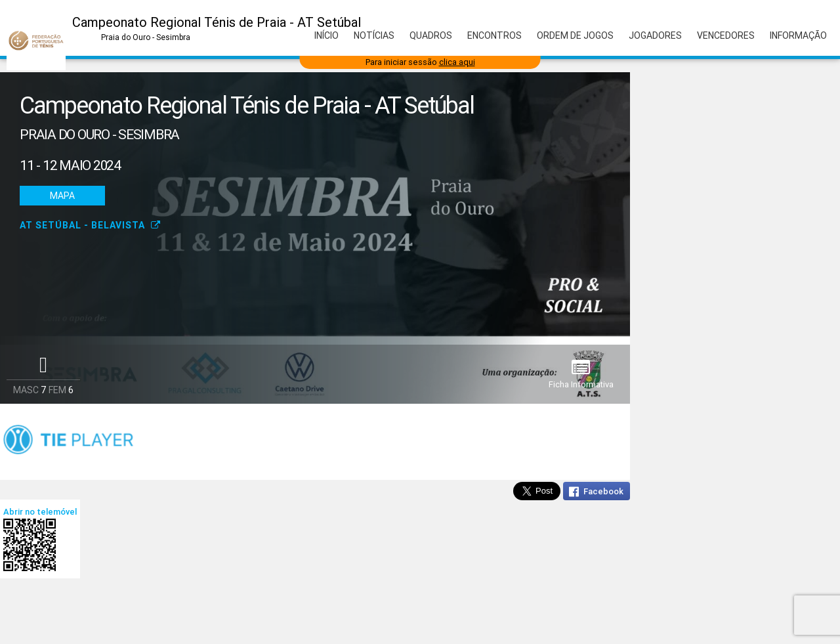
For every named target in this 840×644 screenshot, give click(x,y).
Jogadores (655, 35)
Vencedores (726, 35)
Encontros (494, 35)
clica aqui (457, 62)
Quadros (431, 35)
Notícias (374, 35)
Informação (798, 35)
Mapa (62, 196)
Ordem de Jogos (575, 35)
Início (326, 35)
